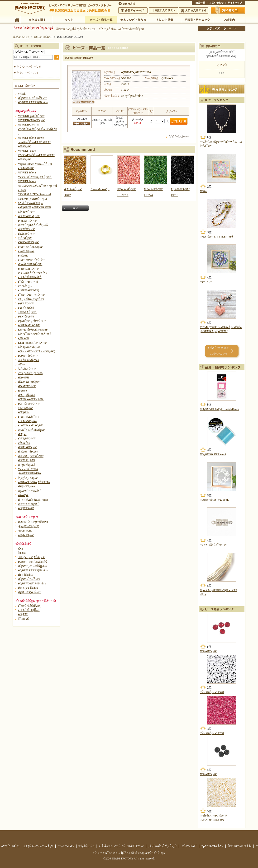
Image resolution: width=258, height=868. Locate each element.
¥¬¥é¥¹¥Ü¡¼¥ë (26, 251)
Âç (235, 28)
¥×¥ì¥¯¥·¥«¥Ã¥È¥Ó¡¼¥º (31, 430)
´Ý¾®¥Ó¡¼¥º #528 (212, 692)
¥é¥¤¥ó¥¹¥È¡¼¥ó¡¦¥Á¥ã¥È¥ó (34, 482)
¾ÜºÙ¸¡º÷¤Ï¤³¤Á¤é (29, 67)
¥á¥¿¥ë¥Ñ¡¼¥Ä (26, 465)
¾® (225, 28)
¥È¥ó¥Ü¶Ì (23, 378)
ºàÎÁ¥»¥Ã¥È (25, 531)
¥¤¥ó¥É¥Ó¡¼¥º (26, 229)
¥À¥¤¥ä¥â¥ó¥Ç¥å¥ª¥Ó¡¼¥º (33, 330)
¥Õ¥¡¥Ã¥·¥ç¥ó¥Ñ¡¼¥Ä (31, 399)
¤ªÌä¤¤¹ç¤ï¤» (216, 3)
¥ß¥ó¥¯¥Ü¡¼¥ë (26, 460)
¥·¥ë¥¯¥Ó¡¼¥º (26, 303)
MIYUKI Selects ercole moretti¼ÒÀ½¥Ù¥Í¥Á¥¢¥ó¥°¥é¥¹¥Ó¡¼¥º (34, 142)
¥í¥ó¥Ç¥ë (23, 495)
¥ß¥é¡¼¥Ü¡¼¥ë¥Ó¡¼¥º (31, 456)
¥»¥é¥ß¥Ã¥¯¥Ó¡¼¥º (29, 325)
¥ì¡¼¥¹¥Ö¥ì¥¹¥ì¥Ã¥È (29, 491)
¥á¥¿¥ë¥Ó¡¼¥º (26, 535)
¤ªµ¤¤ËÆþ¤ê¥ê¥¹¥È (163, 10)
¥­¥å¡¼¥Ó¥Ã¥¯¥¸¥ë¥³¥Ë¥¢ (32, 273)
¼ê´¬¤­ (21, 364)
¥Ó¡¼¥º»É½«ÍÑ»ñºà (29, 579)
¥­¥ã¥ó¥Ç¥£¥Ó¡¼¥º (28, 269)
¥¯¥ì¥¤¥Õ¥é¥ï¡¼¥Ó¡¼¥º (31, 295)
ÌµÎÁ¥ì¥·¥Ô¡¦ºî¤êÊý (133, 19)
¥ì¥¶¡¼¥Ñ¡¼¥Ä (26, 486)
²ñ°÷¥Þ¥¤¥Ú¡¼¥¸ (133, 10)
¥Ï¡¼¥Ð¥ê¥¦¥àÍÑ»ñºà (29, 592)
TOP (17, 19)
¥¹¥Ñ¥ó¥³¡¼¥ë (26, 317)
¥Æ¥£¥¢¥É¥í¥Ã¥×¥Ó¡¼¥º (32, 343)
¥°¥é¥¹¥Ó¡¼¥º (209, 651)
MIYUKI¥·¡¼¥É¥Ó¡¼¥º (31, 116)
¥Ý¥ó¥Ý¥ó (24, 443)
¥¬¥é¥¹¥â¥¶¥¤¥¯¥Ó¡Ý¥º (31, 260)
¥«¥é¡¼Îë (23, 256)
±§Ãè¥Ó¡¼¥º (25, 238)
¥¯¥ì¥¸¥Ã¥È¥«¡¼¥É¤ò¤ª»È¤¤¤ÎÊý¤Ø (122, 29)
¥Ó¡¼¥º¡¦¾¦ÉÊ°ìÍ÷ (101, 19)
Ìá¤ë (75, 208)
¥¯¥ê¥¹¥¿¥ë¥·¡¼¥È (28, 282)
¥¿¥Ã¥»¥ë (23, 338)
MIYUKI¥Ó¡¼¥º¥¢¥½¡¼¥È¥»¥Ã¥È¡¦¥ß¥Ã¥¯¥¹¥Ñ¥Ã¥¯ (37, 129)
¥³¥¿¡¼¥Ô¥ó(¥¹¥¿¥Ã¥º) (31, 299)
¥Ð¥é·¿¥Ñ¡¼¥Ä (26, 395)
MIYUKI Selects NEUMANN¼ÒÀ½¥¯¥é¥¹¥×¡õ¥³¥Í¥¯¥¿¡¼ (37, 186)
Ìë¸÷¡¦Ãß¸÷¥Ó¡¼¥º (28, 478)
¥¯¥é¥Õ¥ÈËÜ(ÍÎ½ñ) (29, 610)
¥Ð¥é (203, 191)
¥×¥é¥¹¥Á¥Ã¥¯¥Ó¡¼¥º (31, 425)
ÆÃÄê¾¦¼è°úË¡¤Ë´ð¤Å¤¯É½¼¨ (121, 846)
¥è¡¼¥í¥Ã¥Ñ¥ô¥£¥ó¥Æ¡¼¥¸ (34, 500)
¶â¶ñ (20, 549)
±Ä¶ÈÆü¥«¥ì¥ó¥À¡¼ (38, 846)
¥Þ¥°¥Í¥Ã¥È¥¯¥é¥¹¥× (213, 545)
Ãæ (230, 28)
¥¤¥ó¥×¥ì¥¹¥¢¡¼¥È (29, 504)
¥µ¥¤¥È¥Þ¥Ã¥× (235, 3)
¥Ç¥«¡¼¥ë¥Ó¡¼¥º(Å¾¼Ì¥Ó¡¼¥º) (36, 351)
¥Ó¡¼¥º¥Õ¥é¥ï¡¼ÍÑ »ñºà (32, 583)
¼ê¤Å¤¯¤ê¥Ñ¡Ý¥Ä (29, 360)
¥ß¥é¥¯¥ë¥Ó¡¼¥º (27, 447)
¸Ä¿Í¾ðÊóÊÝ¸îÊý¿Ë (162, 846)
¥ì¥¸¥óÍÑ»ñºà (25, 575)
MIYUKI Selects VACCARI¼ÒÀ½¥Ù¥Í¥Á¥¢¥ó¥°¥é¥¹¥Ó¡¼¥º (36, 155)
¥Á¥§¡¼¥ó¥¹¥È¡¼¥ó (29, 347)
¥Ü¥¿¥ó (22, 434)
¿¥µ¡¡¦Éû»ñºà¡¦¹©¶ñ (28, 526)
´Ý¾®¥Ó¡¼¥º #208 (212, 733)
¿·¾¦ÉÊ (22, 94)
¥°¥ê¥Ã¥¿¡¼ (25, 286)
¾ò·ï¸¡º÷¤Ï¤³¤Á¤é (28, 73)
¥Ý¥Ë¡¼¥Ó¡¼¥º (27, 439)
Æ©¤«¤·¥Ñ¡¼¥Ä (27, 312)
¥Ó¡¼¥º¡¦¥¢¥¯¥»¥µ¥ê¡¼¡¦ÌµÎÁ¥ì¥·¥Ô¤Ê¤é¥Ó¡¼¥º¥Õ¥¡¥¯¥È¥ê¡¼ (129, 853)
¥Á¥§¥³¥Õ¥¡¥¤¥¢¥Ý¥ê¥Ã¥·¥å (34, 207)
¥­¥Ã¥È (69, 19)
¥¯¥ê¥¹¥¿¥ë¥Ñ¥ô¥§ (29, 290)
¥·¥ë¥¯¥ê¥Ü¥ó (26, 308)
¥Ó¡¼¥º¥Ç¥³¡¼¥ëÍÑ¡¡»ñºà (32, 566)
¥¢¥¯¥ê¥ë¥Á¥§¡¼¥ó (29, 216)
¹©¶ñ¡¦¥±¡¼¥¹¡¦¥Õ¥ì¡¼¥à (31, 557)
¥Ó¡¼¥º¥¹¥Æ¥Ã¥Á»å (213, 454)
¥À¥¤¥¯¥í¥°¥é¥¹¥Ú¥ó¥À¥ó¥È (34, 334)
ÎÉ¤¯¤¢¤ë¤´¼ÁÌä (239, 846)
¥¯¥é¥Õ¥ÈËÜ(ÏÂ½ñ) (29, 606)
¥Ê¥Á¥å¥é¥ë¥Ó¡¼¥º (29, 382)
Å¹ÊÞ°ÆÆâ (229, 19)
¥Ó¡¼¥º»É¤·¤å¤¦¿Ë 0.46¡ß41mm (220, 409)
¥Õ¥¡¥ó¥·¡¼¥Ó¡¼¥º (29, 404)
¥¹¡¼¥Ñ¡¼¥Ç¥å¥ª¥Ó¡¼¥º (32, 321)
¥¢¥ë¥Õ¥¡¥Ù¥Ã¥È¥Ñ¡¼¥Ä (33, 225)
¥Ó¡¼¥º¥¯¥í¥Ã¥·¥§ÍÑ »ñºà (33, 102)
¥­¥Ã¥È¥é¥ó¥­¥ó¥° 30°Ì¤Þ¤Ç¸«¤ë (218, 351)
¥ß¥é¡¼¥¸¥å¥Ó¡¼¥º (29, 452)
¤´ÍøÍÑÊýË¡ (127, 3)
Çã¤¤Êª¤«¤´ (228, 10)
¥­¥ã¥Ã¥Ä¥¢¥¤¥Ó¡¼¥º (30, 264)
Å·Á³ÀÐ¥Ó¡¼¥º (27, 369)
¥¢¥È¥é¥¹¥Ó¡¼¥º (27, 221)
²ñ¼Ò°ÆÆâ (66, 846)
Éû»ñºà (22, 553)
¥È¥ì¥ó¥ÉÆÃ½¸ (165, 19)
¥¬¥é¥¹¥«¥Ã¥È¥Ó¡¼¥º (30, 247)
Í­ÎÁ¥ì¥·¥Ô (23, 619)
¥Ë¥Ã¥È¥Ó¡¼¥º (27, 386)
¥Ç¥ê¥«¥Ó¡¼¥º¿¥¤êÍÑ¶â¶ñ (33, 522)
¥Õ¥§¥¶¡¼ (24, 412)
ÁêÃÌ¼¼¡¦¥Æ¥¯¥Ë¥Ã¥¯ (197, 19)
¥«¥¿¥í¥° (23, 614)
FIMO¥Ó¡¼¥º (25, 408)
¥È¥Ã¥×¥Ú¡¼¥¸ (21, 37)
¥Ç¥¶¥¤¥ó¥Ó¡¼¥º (28, 356)
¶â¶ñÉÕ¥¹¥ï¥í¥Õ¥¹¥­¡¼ (30, 203)
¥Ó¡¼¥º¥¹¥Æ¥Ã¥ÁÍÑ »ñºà (33, 98)
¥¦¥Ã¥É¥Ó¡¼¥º (26, 234)
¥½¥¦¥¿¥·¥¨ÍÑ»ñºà (28, 588)
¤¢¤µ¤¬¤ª (206, 282)
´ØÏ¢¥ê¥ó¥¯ (189, 846)
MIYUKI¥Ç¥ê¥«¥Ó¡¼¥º (31, 120)
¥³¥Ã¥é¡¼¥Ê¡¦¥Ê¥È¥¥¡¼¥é (216, 237)
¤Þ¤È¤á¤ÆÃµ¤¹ (37, 19)
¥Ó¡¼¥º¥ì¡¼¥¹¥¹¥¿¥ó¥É (215, 500)
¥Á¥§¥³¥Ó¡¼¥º (26, 212)
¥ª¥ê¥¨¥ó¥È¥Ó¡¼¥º (28, 242)
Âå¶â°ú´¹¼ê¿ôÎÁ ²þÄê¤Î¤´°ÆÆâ (76, 29)
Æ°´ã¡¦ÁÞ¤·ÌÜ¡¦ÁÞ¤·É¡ (30, 373)
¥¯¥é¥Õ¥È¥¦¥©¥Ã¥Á (30, 277)
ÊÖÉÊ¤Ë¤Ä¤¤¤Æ (179, 137)
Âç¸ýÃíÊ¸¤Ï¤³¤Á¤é (194, 10)
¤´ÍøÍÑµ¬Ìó (86, 846)
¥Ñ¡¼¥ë (22, 391)
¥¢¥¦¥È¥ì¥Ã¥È (26, 508)
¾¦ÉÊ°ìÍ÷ (199, 3)
